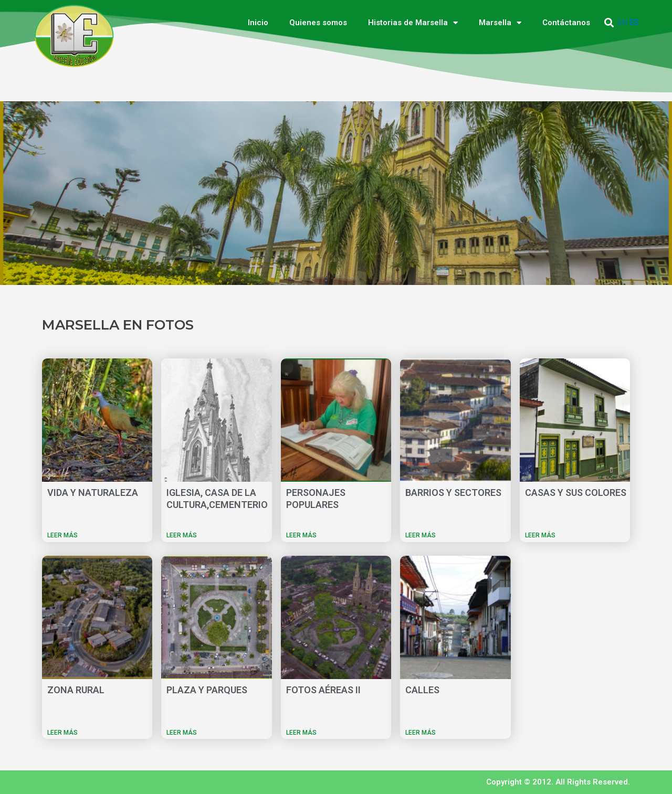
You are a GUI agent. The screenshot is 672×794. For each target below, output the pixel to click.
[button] (609, 23)
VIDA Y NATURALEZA (93, 493)
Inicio (258, 23)
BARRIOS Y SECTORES (453, 493)
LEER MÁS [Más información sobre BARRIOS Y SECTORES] (421, 535)
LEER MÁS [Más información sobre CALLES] (421, 733)
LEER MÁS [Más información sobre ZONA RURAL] (62, 733)
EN (623, 23)
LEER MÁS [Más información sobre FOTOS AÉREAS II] (301, 733)
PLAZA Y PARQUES (207, 690)
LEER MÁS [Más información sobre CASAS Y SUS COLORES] (540, 535)
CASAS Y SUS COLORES (576, 493)
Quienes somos (318, 23)
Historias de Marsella (413, 23)
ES (634, 23)
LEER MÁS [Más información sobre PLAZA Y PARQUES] (182, 733)
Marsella (500, 23)
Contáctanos (566, 23)
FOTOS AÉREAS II (323, 690)
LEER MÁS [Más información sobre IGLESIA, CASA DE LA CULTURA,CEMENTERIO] (182, 535)
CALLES (422, 690)
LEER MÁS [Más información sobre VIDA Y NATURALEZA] (62, 535)
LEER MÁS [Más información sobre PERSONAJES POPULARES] (301, 535)
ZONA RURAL (76, 690)
